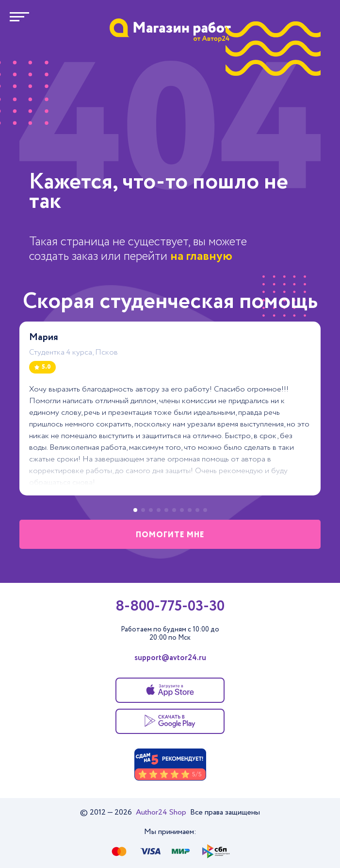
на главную (201, 256)
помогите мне (170, 535)
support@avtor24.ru (170, 658)
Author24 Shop (162, 812)
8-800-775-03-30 (170, 607)
